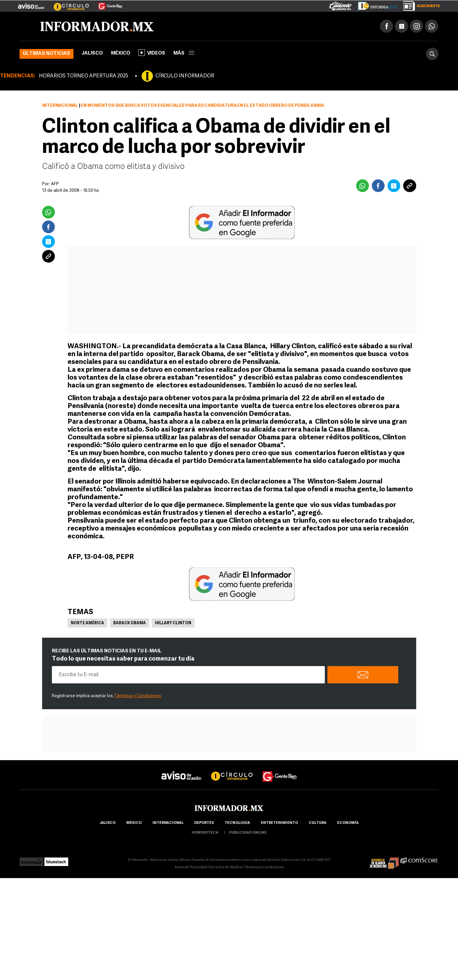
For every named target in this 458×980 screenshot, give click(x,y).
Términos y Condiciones (138, 696)
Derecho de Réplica (226, 867)
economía (348, 823)
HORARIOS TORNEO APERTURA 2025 (83, 76)
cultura (318, 823)
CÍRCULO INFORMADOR (185, 76)
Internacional (60, 106)
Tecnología (237, 823)
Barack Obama (130, 623)
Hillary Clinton (173, 623)
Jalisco (92, 53)
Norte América (87, 623)
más (184, 53)
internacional (168, 823)
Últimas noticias (47, 54)
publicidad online (248, 833)
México (121, 53)
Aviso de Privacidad (191, 867)
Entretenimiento (279, 823)
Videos (152, 53)
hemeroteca (205, 833)
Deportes (204, 823)
